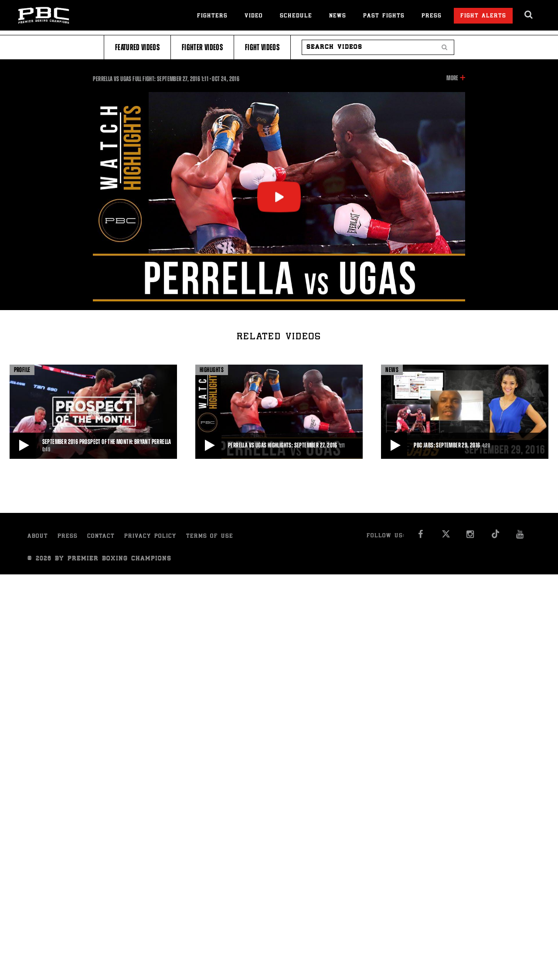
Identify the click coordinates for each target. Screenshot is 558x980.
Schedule (296, 16)
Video (254, 16)
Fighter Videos (202, 47)
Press (432, 16)
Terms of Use (210, 537)
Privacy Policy (150, 537)
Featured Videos (137, 47)
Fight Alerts (483, 16)
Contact (101, 537)
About (38, 537)
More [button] (452, 78)
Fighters (212, 16)
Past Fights (384, 16)
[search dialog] (529, 15)
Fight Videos (262, 47)
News (338, 16)
